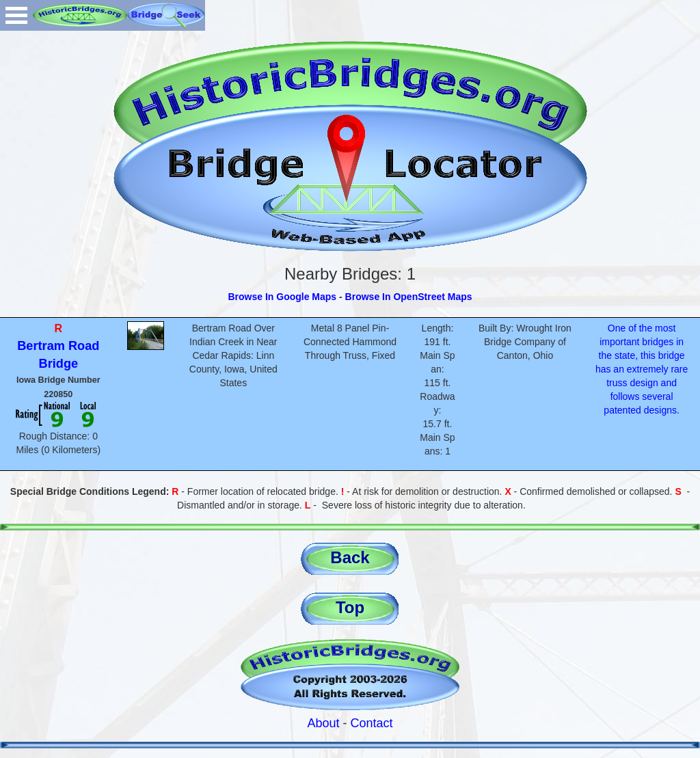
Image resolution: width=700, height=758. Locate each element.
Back (350, 557)
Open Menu (16, 15)
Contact (372, 723)
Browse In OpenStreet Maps (409, 297)
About (323, 723)
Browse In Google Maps (282, 297)
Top (350, 607)
